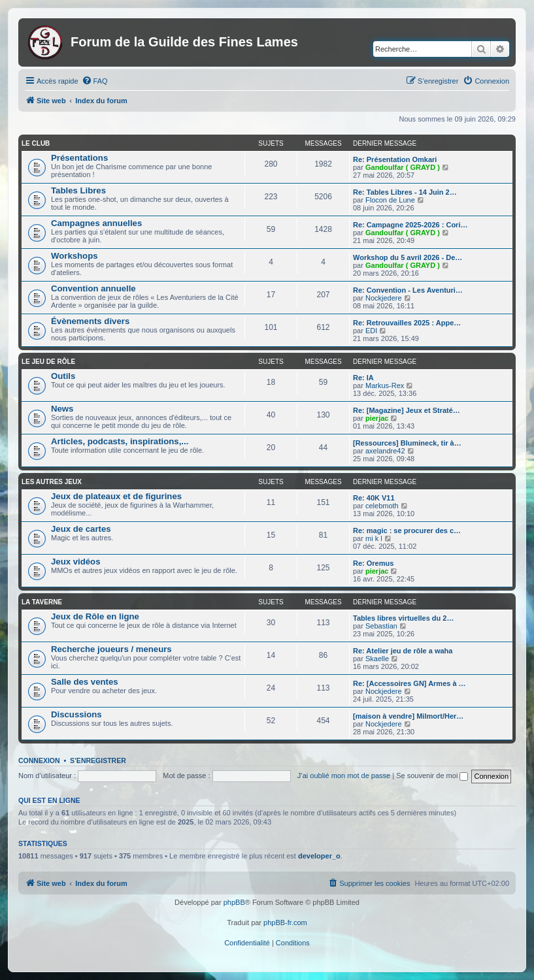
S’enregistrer (98, 760)
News (62, 409)
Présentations (79, 158)
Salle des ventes (85, 682)
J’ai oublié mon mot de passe (344, 776)
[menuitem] (95, 81)
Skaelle (377, 659)
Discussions (76, 714)
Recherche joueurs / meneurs (111, 649)
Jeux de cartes (81, 529)
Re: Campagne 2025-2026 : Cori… (410, 225)
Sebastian (381, 626)
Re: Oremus (373, 563)
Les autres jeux (52, 482)
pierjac (377, 418)
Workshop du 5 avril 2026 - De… (408, 257)
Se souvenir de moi (432, 776)
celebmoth (382, 506)
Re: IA (363, 378)
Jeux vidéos (76, 562)
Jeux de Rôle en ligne (95, 616)
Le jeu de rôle (48, 362)
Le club (36, 143)
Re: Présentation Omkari (395, 159)
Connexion (39, 760)
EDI (371, 331)
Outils (63, 376)
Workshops (75, 256)
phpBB (234, 902)
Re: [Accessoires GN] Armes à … (409, 683)
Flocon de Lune (390, 200)
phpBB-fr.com (285, 923)
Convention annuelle (93, 288)
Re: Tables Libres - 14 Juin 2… (405, 192)
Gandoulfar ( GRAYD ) (403, 167)
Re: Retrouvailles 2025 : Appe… (407, 323)
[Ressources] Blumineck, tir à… (407, 443)
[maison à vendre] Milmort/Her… (408, 716)
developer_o (319, 856)
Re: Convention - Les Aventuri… (408, 290)
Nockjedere (384, 298)
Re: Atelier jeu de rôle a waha (403, 651)
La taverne (42, 602)
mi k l (374, 538)
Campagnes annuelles (96, 223)
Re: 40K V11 (374, 498)
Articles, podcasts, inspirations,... (120, 441)
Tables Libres (78, 190)
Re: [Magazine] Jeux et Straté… (407, 410)
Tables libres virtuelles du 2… (403, 618)
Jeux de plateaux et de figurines (116, 496)
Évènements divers (90, 321)
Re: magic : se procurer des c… (407, 531)
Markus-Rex (385, 385)
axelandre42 (385, 451)
